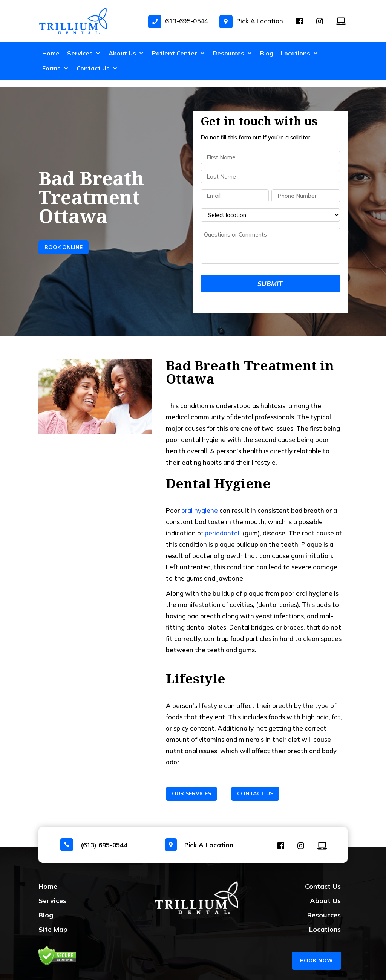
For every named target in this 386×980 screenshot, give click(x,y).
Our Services (191, 786)
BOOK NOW (316, 947)
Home (51, 53)
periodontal (222, 525)
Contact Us (97, 68)
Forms (56, 68)
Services (84, 53)
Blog (267, 53)
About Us (126, 53)
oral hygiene (200, 502)
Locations (300, 53)
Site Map (53, 921)
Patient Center (179, 53)
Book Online (64, 239)
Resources (233, 53)
